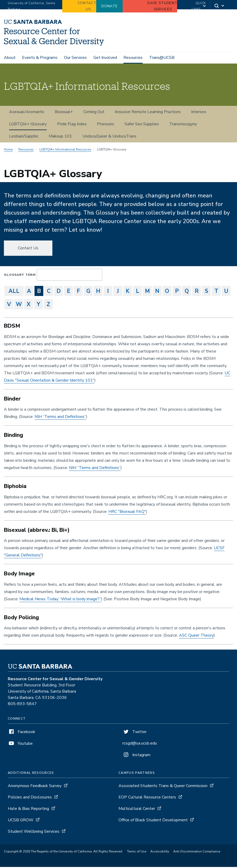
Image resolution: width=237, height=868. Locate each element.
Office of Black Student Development (153, 821)
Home (8, 150)
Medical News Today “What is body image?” (60, 600)
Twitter (134, 733)
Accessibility (160, 852)
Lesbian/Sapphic (24, 137)
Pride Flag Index (72, 125)
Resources (133, 58)
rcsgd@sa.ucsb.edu (140, 744)
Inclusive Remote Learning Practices (148, 113)
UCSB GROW (21, 821)
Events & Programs (40, 58)
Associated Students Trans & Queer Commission (163, 787)
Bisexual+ (64, 113)
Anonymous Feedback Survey (35, 787)
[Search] (220, 6)
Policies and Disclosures (30, 798)
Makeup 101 (60, 137)
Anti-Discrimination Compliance (197, 852)
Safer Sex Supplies (142, 125)
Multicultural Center (137, 810)
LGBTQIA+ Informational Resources (65, 150)
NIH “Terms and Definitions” (60, 418)
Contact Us (28, 249)
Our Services (75, 58)
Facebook (22, 733)
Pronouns (106, 125)
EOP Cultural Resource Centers (147, 798)
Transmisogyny (183, 125)
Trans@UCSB (162, 58)
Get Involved (105, 58)
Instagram (136, 756)
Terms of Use (137, 852)
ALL (14, 292)
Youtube (20, 745)
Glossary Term (20, 275)
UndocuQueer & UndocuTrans (109, 137)
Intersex (199, 113)
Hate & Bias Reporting (29, 810)
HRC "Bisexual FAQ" (127, 512)
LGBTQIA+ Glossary (28, 125)
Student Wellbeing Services (34, 832)
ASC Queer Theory (196, 636)
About (10, 58)
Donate (109, 6)
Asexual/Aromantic (27, 113)
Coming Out (94, 113)
